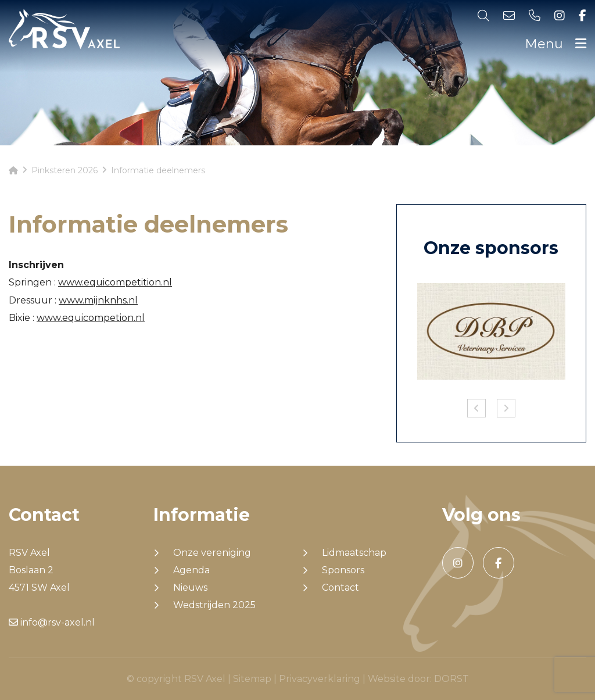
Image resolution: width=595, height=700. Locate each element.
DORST (451, 679)
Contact (340, 588)
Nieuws (190, 588)
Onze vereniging (212, 553)
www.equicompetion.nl (91, 318)
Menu (555, 44)
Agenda (191, 570)
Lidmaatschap (354, 553)
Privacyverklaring (320, 679)
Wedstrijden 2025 (214, 605)
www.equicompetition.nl (115, 282)
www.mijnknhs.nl (98, 300)
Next (506, 408)
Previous (476, 408)
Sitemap (252, 679)
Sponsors (343, 570)
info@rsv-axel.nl (52, 622)
